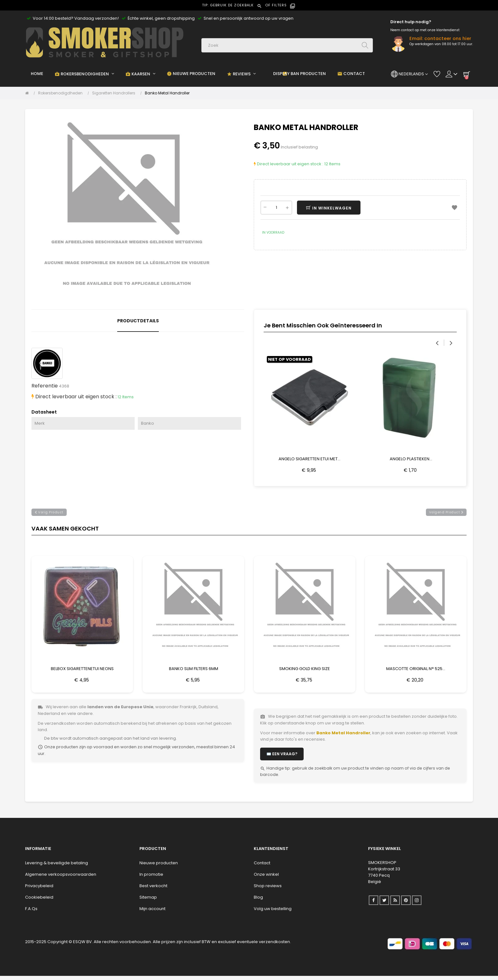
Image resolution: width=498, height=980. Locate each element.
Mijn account (152, 913)
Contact (262, 867)
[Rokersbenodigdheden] (62, 93)
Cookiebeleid (39, 901)
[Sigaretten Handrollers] (115, 93)
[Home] (28, 93)
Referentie (45, 386)
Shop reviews (268, 890)
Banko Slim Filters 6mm (194, 671)
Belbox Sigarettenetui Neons (82, 671)
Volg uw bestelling (273, 913)
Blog (258, 901)
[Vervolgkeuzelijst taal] (409, 74)
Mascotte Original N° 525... (416, 671)
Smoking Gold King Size (305, 671)
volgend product (446, 514)
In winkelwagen (336, 208)
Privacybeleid (39, 890)
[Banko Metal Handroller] (167, 93)
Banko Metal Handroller (343, 737)
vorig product (49, 514)
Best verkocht (153, 890)
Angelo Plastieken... (411, 459)
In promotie (151, 878)
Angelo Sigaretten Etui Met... (310, 459)
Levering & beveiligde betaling (57, 867)
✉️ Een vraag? (282, 758)
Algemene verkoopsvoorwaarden (61, 878)
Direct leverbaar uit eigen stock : (289, 164)
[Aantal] (276, 208)
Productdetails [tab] (138, 321)
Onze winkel (266, 878)
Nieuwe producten (159, 867)
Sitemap (148, 901)
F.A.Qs (31, 913)
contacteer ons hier (448, 38)
